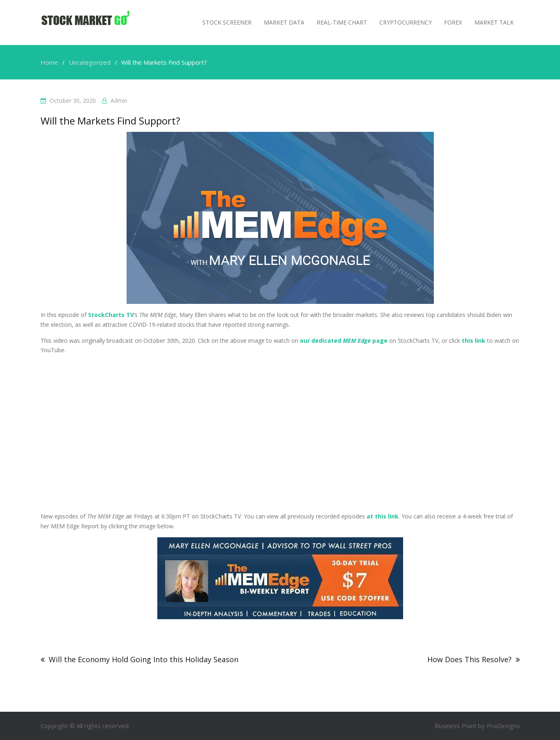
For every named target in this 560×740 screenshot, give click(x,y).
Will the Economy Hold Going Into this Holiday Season (144, 659)
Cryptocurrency (406, 22)
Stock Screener (227, 22)
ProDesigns (503, 726)
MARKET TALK (494, 22)
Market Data (284, 22)
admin (119, 101)
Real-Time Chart (342, 22)
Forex (453, 22)
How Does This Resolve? (469, 659)
